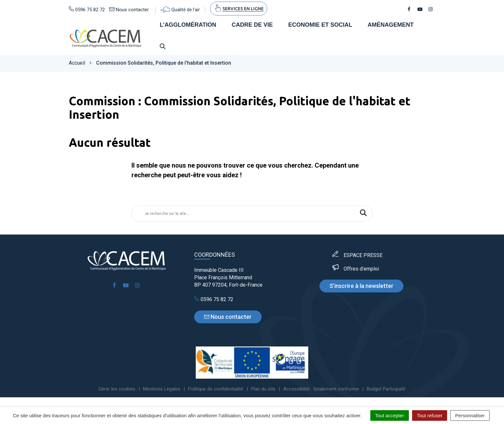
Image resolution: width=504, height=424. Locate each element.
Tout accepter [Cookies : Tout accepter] (390, 415)
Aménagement (391, 25)
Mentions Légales (162, 389)
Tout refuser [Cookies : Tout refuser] (430, 415)
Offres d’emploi (361, 269)
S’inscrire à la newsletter (361, 286)
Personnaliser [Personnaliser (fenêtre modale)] (470, 415)
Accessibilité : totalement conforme (321, 389)
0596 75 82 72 (214, 300)
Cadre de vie (252, 25)
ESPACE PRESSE (363, 256)
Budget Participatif (386, 389)
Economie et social (320, 25)
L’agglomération (188, 25)
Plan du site (263, 389)
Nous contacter (228, 317)
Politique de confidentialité (216, 389)
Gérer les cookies (117, 389)
